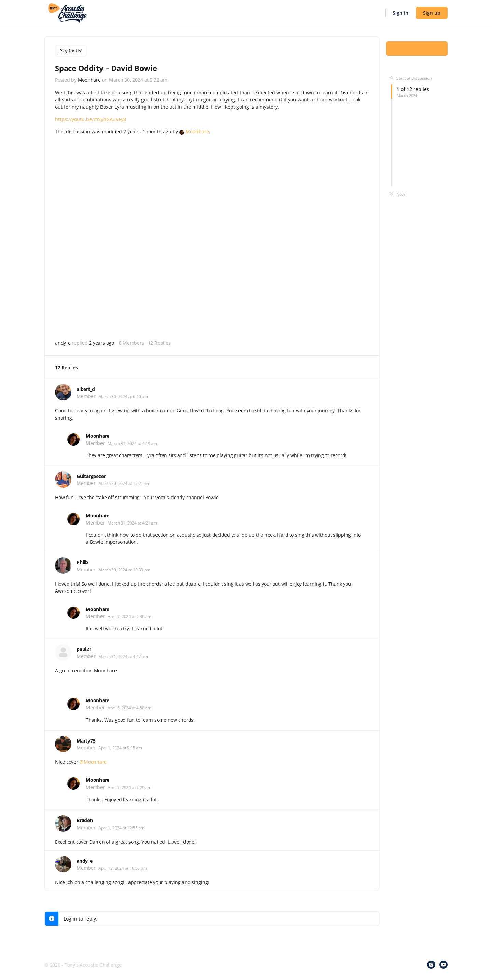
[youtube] (443, 964)
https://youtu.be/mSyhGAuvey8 (91, 118)
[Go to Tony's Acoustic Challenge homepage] (67, 12)
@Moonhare (93, 761)
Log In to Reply (417, 48)
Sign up (432, 13)
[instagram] (431, 964)
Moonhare (197, 130)
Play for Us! (71, 51)
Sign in (400, 13)
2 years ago (101, 342)
